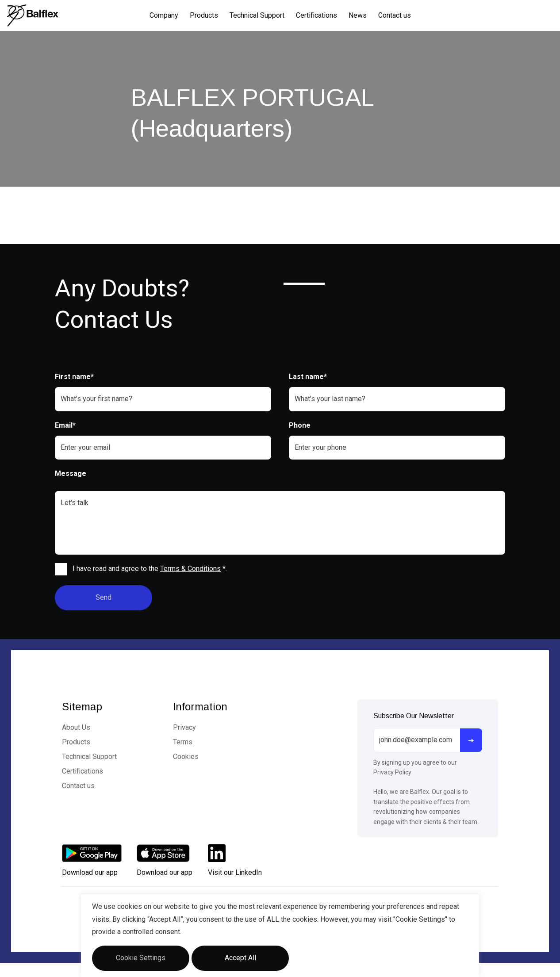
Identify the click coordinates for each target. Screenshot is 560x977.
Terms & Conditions (190, 569)
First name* (74, 377)
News (358, 15)
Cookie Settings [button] (141, 958)
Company (164, 15)
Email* (65, 425)
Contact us (395, 15)
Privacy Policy (392, 772)
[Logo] (33, 15)
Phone (300, 425)
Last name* (308, 377)
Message (71, 473)
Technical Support (257, 15)
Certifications (316, 15)
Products (204, 15)
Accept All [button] (240, 958)
